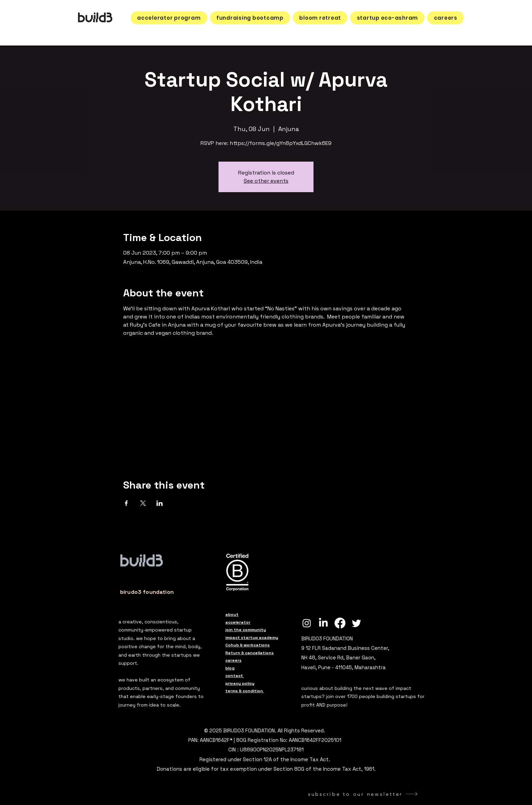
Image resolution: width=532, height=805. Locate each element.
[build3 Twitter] (357, 623)
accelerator (238, 622)
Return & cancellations (250, 653)
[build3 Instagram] (307, 623)
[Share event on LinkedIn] (160, 503)
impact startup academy (252, 638)
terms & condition (245, 691)
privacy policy (240, 683)
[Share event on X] (143, 503)
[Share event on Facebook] (126, 503)
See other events (266, 181)
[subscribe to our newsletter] (363, 794)
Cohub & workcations (248, 645)
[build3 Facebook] (340, 623)
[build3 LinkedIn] (323, 623)
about (232, 615)
